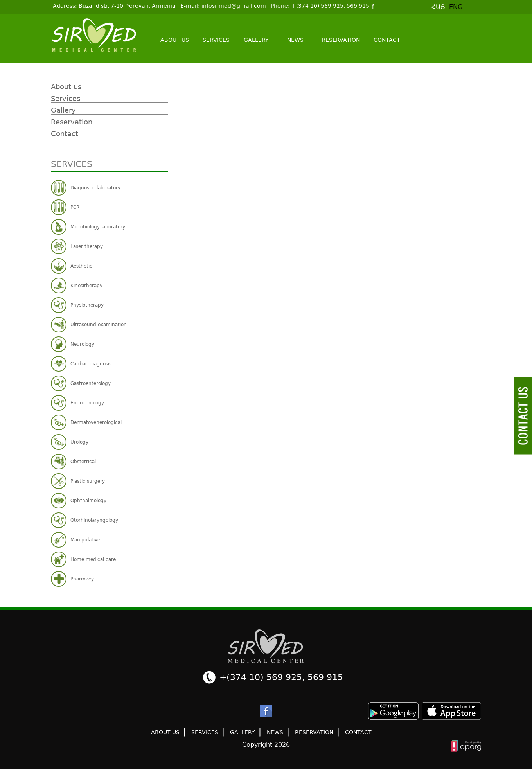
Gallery (256, 40)
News (295, 40)
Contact (387, 40)
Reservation (341, 40)
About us (175, 40)
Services (216, 40)
